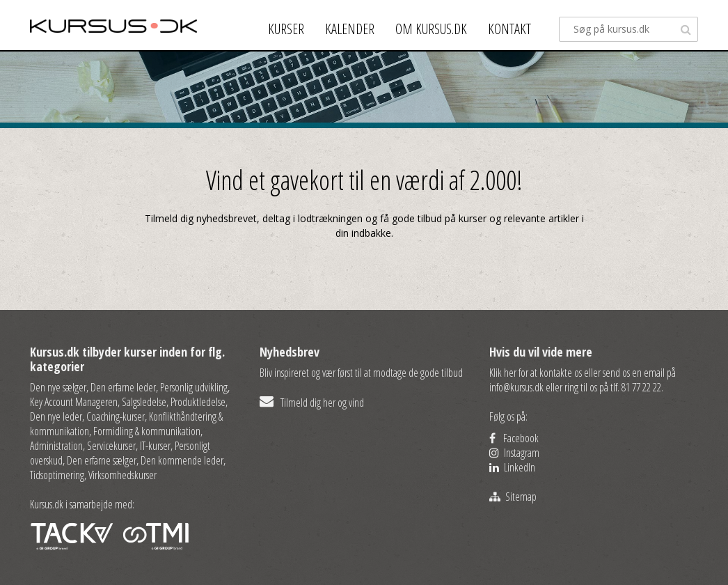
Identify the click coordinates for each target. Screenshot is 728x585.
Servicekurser (111, 446)
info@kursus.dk (516, 387)
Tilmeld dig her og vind (312, 403)
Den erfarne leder (123, 387)
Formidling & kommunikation (147, 431)
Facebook (514, 438)
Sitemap (513, 497)
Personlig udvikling (194, 387)
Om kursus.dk (431, 29)
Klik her (503, 373)
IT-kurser (155, 446)
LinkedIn (512, 467)
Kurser (286, 29)
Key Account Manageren (74, 402)
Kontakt (509, 29)
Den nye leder (56, 416)
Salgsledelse (144, 402)
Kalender (350, 29)
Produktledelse (198, 402)
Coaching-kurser (116, 416)
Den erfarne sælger (102, 460)
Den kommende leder (182, 460)
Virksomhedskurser (122, 475)
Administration (56, 446)
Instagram (514, 453)
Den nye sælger (58, 387)
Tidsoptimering (57, 475)
